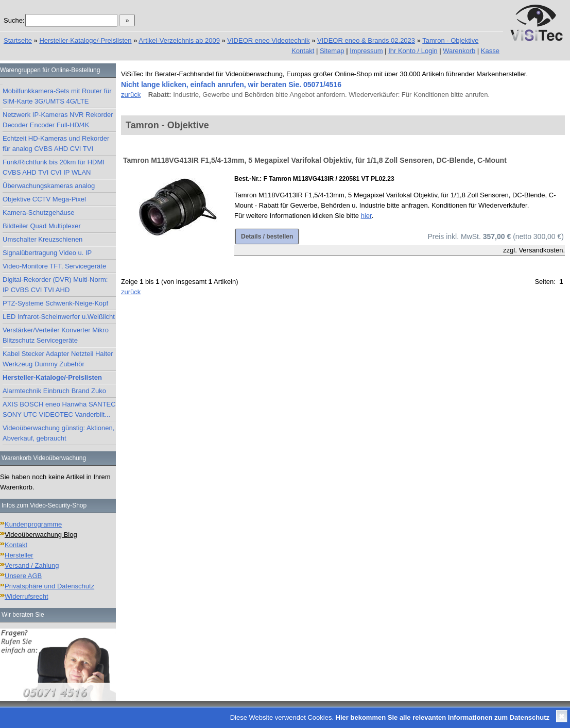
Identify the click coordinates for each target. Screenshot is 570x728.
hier (366, 216)
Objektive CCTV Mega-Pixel (44, 199)
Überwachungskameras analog (49, 186)
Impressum (366, 51)
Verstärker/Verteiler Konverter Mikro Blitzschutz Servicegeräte (56, 335)
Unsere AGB (23, 576)
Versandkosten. (542, 250)
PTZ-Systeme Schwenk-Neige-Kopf (55, 303)
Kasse (490, 51)
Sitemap (332, 51)
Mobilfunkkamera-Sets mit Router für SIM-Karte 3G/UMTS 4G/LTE (57, 96)
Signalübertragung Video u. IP (47, 253)
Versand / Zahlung (32, 565)
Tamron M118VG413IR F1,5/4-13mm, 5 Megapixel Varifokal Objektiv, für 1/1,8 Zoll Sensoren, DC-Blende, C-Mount (315, 160)
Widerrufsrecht (27, 596)
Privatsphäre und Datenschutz (49, 586)
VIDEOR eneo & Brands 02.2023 (366, 40)
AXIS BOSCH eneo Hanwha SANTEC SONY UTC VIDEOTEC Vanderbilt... (59, 409)
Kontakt (303, 51)
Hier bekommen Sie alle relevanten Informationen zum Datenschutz (443, 717)
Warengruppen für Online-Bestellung (50, 70)
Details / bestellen (267, 236)
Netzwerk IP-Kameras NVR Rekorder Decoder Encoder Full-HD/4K (58, 120)
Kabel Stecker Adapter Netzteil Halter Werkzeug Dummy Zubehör (58, 359)
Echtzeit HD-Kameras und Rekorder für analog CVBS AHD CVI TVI (56, 143)
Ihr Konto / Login (413, 51)
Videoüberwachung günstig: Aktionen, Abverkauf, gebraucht (58, 433)
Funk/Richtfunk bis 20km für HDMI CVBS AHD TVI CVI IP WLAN (54, 167)
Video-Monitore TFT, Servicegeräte (54, 266)
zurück (131, 95)
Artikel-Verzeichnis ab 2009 (179, 40)
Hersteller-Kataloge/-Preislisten (85, 40)
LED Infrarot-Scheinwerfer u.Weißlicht (59, 317)
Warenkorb (459, 51)
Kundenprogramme (33, 524)
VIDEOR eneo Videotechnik (268, 40)
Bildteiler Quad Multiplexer (42, 226)
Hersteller (19, 555)
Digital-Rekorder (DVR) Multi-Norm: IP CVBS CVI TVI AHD (55, 285)
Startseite (18, 40)
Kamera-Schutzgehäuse (38, 213)
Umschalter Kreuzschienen (42, 239)
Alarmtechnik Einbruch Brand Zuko (54, 391)
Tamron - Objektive (450, 40)
